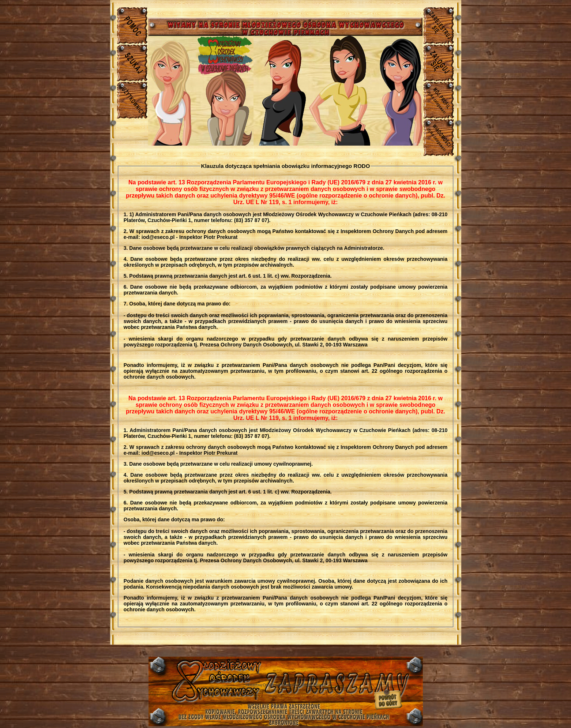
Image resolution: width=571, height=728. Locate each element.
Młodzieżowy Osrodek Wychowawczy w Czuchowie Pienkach (286, 685)
